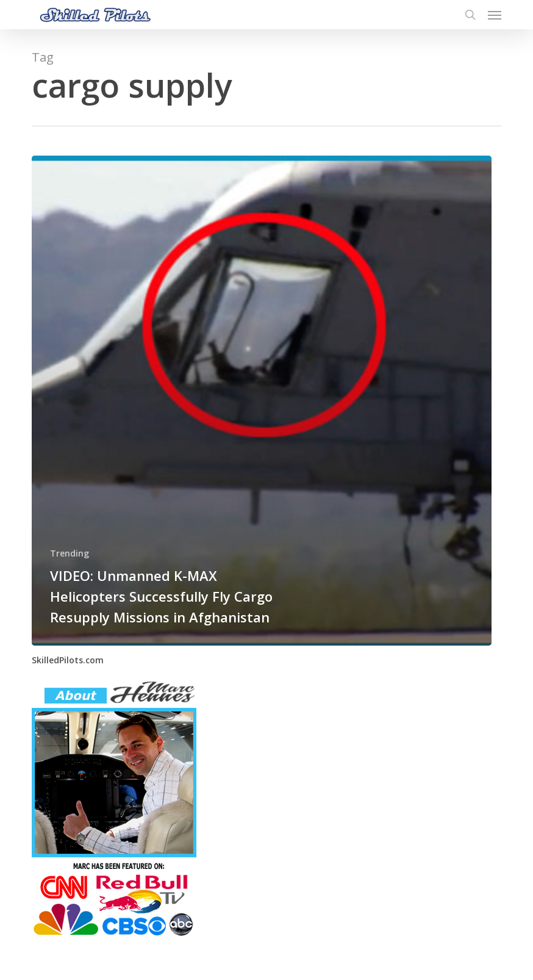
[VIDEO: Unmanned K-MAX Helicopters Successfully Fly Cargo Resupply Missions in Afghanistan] (261, 401)
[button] (495, 15)
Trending (70, 553)
